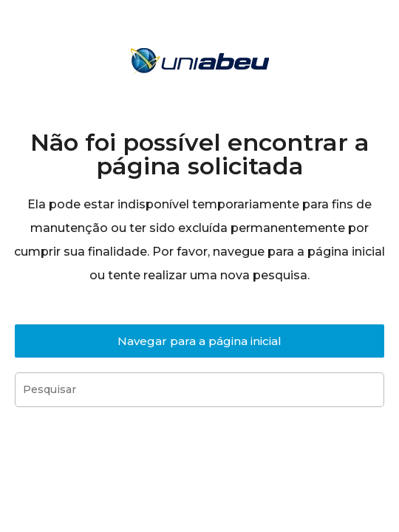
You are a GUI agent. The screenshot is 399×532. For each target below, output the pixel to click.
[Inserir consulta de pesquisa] (199, 390)
